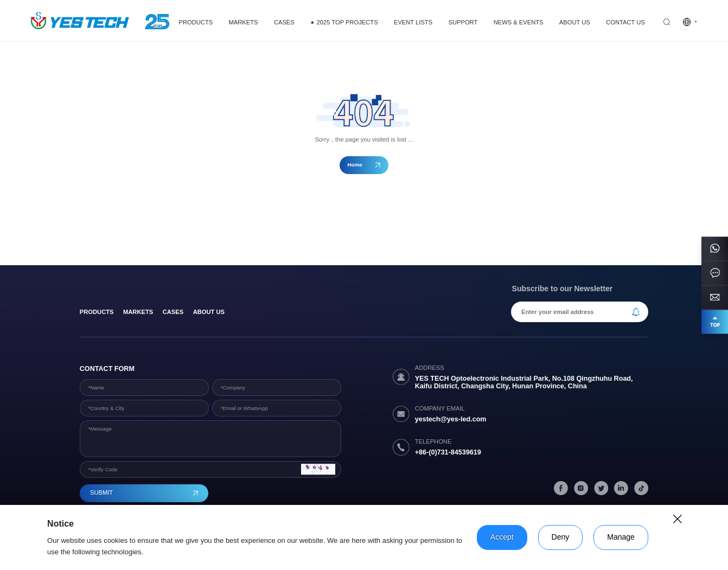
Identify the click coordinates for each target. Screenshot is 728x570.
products (97, 312)
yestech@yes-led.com (451, 419)
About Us (209, 312)
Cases (173, 312)
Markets (138, 312)
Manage (621, 537)
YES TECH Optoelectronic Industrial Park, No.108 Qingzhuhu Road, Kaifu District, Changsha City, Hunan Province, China (524, 382)
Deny (561, 537)
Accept (502, 537)
